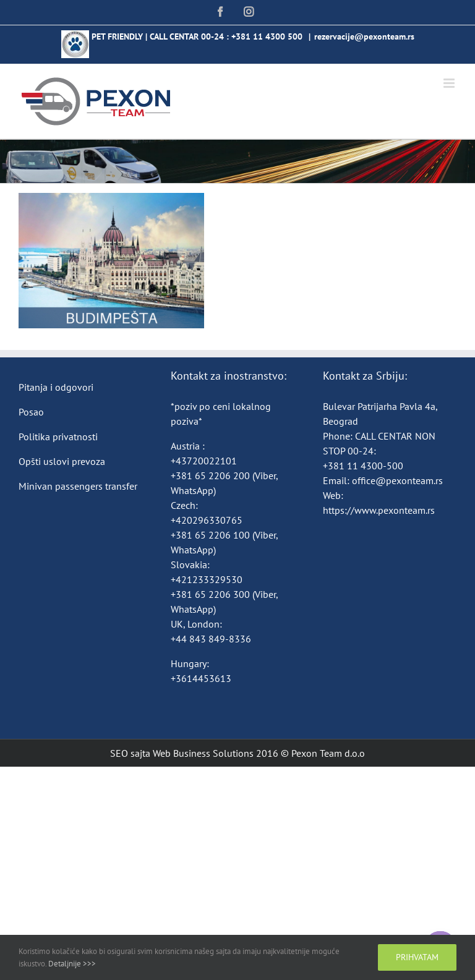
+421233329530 (207, 579)
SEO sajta (130, 753)
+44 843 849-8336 (212, 639)
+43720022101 (204, 461)
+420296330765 (207, 520)
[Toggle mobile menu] (450, 83)
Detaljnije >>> (72, 964)
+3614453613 (201, 678)
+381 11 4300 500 (267, 36)
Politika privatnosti (58, 437)
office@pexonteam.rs (397, 480)
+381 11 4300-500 (363, 466)
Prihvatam (417, 957)
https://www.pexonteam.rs (379, 510)
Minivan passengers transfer (78, 486)
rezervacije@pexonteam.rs (364, 36)
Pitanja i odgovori (56, 387)
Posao (31, 412)
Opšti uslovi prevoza (62, 461)
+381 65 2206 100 (212, 535)
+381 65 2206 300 (210, 594)
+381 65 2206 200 (212, 475)
